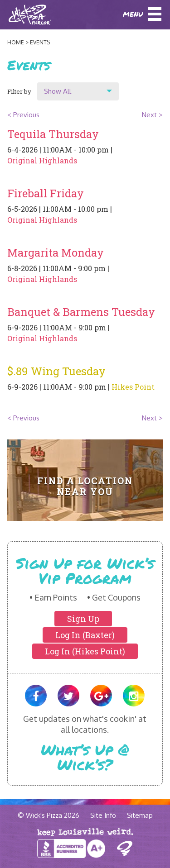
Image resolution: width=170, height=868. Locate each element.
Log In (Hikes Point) (85, 651)
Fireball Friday (46, 193)
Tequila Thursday (53, 134)
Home (16, 42)
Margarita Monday (56, 253)
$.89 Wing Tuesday (56, 371)
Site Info (103, 815)
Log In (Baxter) (85, 635)
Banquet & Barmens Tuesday (81, 312)
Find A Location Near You (85, 486)
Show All (58, 91)
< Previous (23, 115)
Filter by (19, 91)
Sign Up (83, 619)
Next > (152, 115)
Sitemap (140, 815)
